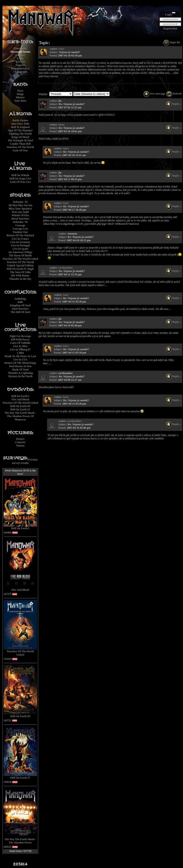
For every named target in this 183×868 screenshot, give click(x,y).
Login (168, 14)
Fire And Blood (20, 399)
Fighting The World (20, 134)
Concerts (20, 442)
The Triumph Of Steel (20, 140)
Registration (170, 29)
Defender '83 (20, 202)
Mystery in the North (20, 376)
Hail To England (20, 127)
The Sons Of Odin (20, 272)
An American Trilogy (20, 252)
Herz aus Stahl (20, 212)
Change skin (20, 72)
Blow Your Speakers (20, 209)
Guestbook (20, 48)
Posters (20, 439)
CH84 (20, 353)
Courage (20, 225)
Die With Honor (20, 276)
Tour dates (20, 101)
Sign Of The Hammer (20, 130)
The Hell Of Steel (20, 312)
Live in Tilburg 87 (20, 350)
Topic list (172, 42)
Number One (20, 232)
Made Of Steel (20, 370)
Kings (20, 94)
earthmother (66, 268)
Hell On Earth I (20, 396)
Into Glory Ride (20, 124)
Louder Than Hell (20, 144)
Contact (20, 55)
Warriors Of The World (20, 147)
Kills (20, 302)
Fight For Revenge (20, 336)
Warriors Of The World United (20, 259)
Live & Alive (20, 346)
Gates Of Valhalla (20, 343)
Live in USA (20, 360)
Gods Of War (20, 150)
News (20, 91)
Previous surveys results (25, 461)
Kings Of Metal (20, 137)
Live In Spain (20, 249)
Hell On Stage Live (20, 179)
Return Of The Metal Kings (20, 363)
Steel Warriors (20, 309)
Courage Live (20, 229)
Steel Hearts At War (20, 366)
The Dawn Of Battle (20, 255)
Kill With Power (20, 339)
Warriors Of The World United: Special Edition (20, 264)
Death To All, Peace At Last (20, 356)
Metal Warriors (20, 219)
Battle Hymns (20, 120)
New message (154, 94)
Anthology (20, 299)
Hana (61, 125)
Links (20, 58)
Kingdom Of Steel (20, 305)
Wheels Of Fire (20, 215)
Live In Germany (20, 242)
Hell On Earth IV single (20, 269)
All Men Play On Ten (20, 205)
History (20, 97)
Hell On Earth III (20, 406)
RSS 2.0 (20, 62)
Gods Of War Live (20, 182)
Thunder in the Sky (20, 279)
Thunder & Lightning (20, 373)
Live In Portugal (20, 245)
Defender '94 (20, 222)
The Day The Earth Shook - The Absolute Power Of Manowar (20, 416)
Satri (61, 49)
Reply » (173, 104)
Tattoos (20, 446)
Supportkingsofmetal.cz (20, 67)
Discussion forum (20, 52)
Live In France (20, 239)
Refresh (174, 94)
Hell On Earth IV (20, 409)
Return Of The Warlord (20, 235)
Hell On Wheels (20, 175)
